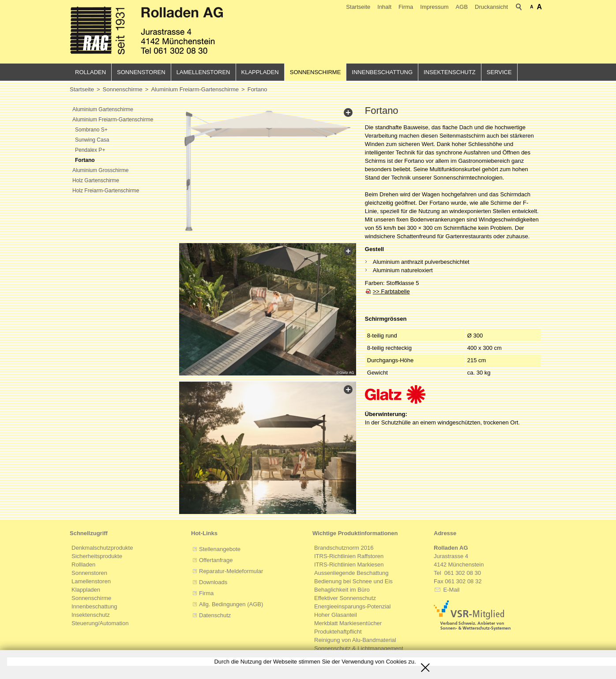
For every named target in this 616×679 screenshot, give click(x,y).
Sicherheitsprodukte (97, 557)
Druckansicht (491, 7)
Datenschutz (215, 616)
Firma (406, 7)
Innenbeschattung (382, 72)
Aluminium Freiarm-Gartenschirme (113, 120)
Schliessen (425, 664)
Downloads (213, 583)
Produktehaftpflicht (338, 632)
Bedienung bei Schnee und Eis (353, 582)
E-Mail (451, 590)
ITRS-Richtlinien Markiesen (349, 565)
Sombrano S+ (91, 130)
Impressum (434, 7)
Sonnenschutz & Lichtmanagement (359, 649)
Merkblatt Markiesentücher (348, 624)
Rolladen (90, 72)
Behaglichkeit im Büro (342, 590)
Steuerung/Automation (100, 624)
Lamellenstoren (203, 72)
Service (499, 72)
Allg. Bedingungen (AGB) (231, 605)
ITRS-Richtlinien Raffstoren (349, 557)
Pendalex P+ (90, 150)
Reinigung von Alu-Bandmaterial (355, 640)
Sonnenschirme (316, 72)
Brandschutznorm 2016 (344, 548)
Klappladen (260, 72)
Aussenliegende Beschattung (351, 573)
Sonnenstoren (141, 72)
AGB (462, 7)
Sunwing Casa (92, 140)
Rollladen (83, 565)
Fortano (85, 160)
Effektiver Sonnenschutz (345, 598)
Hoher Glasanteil (336, 615)
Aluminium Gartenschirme (103, 109)
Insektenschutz (450, 72)
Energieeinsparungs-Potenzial (352, 607)
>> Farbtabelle (391, 291)
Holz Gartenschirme (96, 180)
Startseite (358, 7)
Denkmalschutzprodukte (102, 548)
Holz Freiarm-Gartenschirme (106, 191)
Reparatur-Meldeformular (231, 572)
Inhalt (384, 7)
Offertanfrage (216, 561)
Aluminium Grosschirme (100, 170)
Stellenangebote (220, 550)
